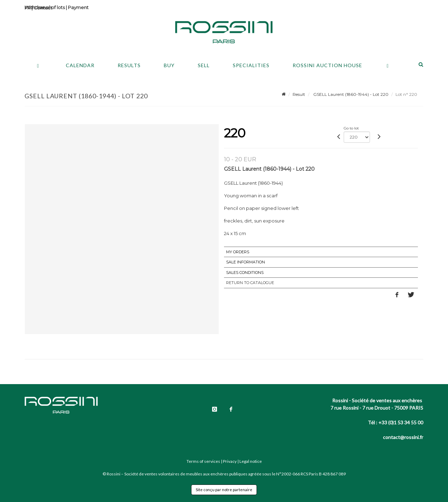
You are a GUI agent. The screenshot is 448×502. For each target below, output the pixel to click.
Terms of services (203, 461)
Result (299, 94)
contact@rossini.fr (403, 437)
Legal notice (251, 461)
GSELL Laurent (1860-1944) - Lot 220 (350, 94)
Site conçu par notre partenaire (224, 490)
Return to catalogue (250, 283)
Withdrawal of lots (45, 7)
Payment (78, 7)
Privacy (230, 461)
